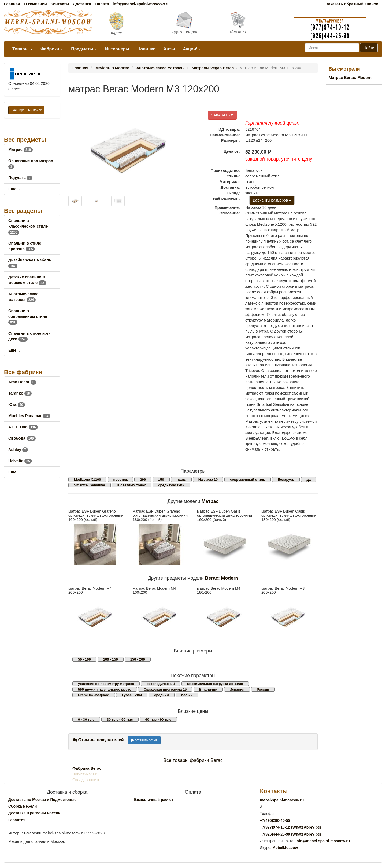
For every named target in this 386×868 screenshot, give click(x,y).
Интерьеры (117, 49)
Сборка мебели (23, 806)
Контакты (60, 4)
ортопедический (161, 684)
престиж (121, 479)
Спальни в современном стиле (28, 316)
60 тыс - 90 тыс (158, 719)
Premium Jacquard (94, 695)
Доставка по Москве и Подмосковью (42, 800)
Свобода (22, 438)
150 (161, 479)
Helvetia (20, 461)
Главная (12, 4)
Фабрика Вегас (87, 768)
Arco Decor (22, 382)
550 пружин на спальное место (105, 689)
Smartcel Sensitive (90, 485)
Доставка (82, 4)
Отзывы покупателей (98, 740)
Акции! (191, 49)
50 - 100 (84, 659)
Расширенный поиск (26, 110)
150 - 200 (138, 659)
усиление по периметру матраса (106, 684)
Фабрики (52, 49)
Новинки (146, 49)
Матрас (21, 149)
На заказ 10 (208, 479)
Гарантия (17, 820)
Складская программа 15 (165, 689)
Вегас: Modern (222, 578)
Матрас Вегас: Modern (350, 78)
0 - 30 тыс (86, 719)
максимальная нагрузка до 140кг (215, 684)
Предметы (84, 49)
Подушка (20, 178)
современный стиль (248, 479)
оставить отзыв (144, 740)
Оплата (102, 4)
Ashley (18, 450)
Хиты (169, 49)
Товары (22, 49)
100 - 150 (111, 659)
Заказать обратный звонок (352, 4)
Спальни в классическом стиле (28, 226)
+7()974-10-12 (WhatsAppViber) (291, 827)
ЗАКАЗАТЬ (222, 115)
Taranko (20, 393)
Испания (237, 689)
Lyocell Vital (132, 695)
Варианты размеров (272, 200)
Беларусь (286, 479)
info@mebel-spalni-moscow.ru (141, 4)
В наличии (208, 689)
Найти (369, 48)
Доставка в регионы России (34, 813)
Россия (263, 689)
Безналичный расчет (154, 800)
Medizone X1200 (87, 479)
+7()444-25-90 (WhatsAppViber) (291, 834)
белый (187, 695)
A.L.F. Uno (23, 427)
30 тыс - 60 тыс (120, 719)
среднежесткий (171, 485)
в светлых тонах (132, 485)
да (309, 479)
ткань (181, 479)
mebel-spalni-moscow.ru (282, 800)
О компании (35, 4)
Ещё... (14, 189)
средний (162, 695)
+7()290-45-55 (275, 820)
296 (143, 479)
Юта (17, 404)
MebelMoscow (285, 848)
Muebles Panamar (29, 416)
